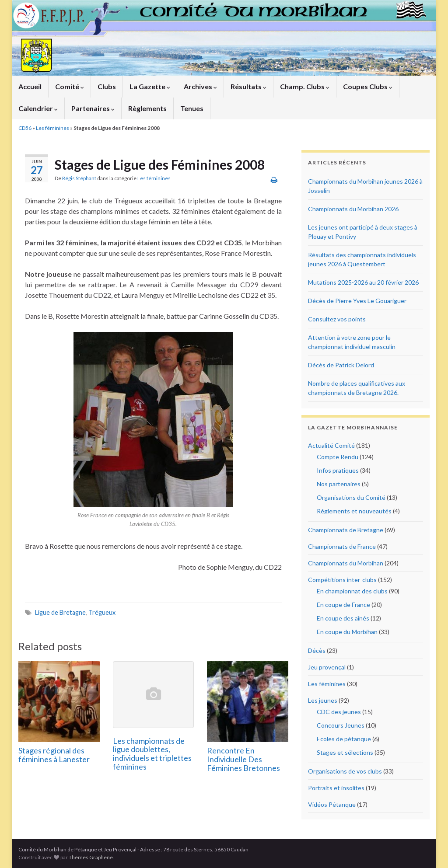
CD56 (25, 128)
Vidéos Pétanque (332, 804)
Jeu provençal (327, 667)
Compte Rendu (338, 457)
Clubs (107, 86)
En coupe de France (343, 605)
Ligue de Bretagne (60, 612)
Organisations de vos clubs (345, 771)
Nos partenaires (339, 484)
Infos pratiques (338, 470)
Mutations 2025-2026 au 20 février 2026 (363, 282)
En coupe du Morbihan (347, 632)
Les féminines (52, 128)
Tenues (192, 108)
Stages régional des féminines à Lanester (54, 755)
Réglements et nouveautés (354, 511)
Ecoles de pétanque (344, 739)
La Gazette (150, 86)
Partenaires (93, 108)
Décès (317, 650)
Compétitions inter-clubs (342, 580)
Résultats (248, 86)
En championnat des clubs (352, 591)
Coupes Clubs (368, 86)
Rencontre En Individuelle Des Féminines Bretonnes (243, 759)
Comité (70, 86)
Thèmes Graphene (91, 857)
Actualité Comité (331, 445)
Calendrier (38, 108)
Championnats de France (342, 546)
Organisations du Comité (351, 497)
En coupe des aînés (343, 618)
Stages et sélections (345, 752)
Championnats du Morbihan (346, 563)
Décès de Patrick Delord (341, 365)
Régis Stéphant (79, 178)
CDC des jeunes (339, 712)
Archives (200, 86)
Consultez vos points (337, 319)
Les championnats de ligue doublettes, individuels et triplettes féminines (152, 754)
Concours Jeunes (341, 725)
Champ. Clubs (305, 86)
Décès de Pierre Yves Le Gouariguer (357, 301)
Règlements (147, 108)
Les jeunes (323, 700)
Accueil (30, 86)
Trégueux (102, 612)
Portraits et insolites (336, 788)
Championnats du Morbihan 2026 (353, 209)
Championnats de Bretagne (346, 530)
